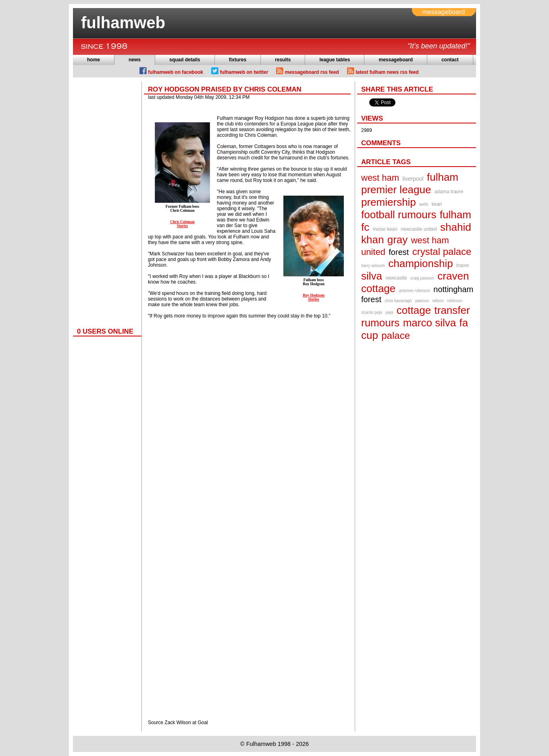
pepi (390, 312)
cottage (414, 310)
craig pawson (422, 278)
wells (424, 204)
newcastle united (419, 229)
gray (398, 240)
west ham (380, 178)
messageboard (396, 60)
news (135, 60)
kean (437, 204)
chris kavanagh (398, 301)
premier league (396, 190)
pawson (422, 301)
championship (420, 263)
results (283, 60)
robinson (455, 301)
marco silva (429, 323)
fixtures (238, 60)
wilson (438, 301)
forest (399, 252)
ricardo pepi (372, 312)
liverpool (413, 179)
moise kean (385, 229)
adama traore (449, 192)
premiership (389, 202)
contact (450, 60)
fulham (443, 177)
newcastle (396, 278)
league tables (335, 60)
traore (463, 265)
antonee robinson (415, 291)
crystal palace (442, 252)
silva (372, 276)
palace (396, 335)
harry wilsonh (373, 266)
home (94, 60)
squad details (185, 60)
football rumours (399, 215)
